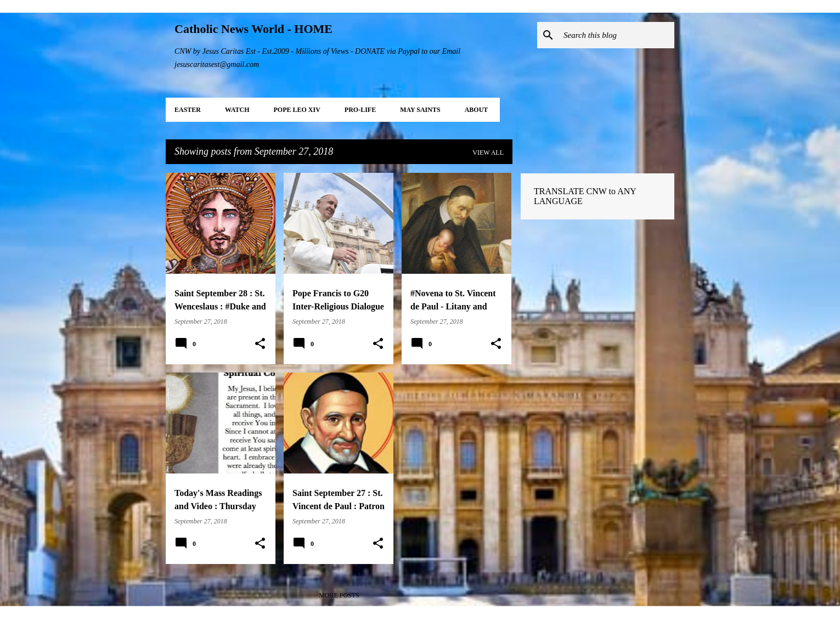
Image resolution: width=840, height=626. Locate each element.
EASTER (188, 110)
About (477, 110)
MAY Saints (420, 110)
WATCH (237, 110)
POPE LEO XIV (297, 110)
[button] (260, 344)
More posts (339, 595)
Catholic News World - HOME (253, 29)
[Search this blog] (617, 35)
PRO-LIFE (360, 110)
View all (488, 153)
